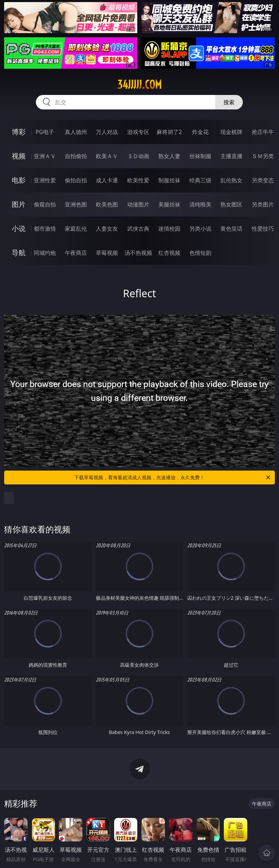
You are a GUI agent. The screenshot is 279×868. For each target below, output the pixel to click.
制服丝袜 (169, 180)
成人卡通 (107, 180)
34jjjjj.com (139, 85)
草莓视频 (107, 253)
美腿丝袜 (169, 204)
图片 (19, 204)
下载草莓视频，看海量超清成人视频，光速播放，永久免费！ (173, 478)
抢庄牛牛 (263, 132)
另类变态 (263, 180)
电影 (19, 180)
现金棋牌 (231, 132)
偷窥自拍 (45, 204)
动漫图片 (138, 204)
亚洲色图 (76, 204)
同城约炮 (45, 253)
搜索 (229, 102)
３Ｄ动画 (138, 156)
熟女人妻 (169, 156)
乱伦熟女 (231, 180)
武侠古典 (138, 229)
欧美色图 (107, 204)
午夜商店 (76, 253)
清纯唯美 (200, 204)
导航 (19, 253)
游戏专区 (138, 132)
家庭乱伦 (76, 229)
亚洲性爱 (45, 180)
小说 (19, 228)
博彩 (19, 132)
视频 (19, 156)
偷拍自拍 (76, 180)
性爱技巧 (263, 229)
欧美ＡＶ (107, 156)
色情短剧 (200, 253)
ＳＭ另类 (263, 156)
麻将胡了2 (169, 132)
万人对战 (107, 132)
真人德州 (76, 132)
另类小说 (200, 229)
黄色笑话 (231, 229)
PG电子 (45, 132)
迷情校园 (169, 229)
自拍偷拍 (76, 156)
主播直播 (231, 156)
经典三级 (200, 180)
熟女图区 (231, 204)
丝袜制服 (200, 156)
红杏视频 (169, 253)
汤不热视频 (138, 253)
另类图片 (263, 204)
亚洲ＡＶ (45, 156)
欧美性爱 (138, 180)
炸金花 (200, 132)
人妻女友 (107, 229)
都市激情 (45, 229)
